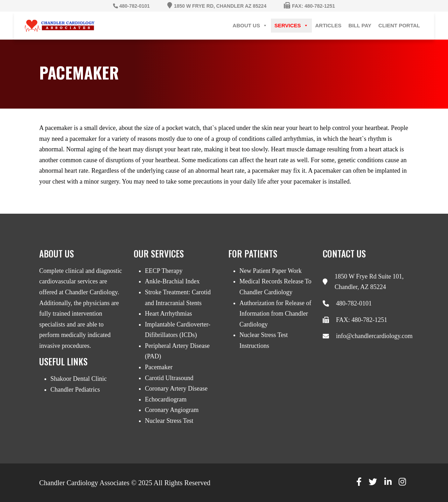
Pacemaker (159, 367)
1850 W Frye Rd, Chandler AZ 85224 (220, 6)
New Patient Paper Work (271, 271)
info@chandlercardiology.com (374, 336)
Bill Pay (360, 25)
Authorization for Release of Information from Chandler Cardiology (275, 314)
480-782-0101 (354, 303)
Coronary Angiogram (172, 410)
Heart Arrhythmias (168, 314)
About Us (250, 26)
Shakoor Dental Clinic (79, 379)
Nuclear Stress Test (169, 421)
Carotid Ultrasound (169, 378)
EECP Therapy (164, 271)
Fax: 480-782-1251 (313, 6)
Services (291, 26)
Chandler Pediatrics (75, 390)
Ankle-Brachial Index (172, 281)
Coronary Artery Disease (176, 388)
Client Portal (399, 25)
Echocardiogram (166, 399)
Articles (328, 25)
